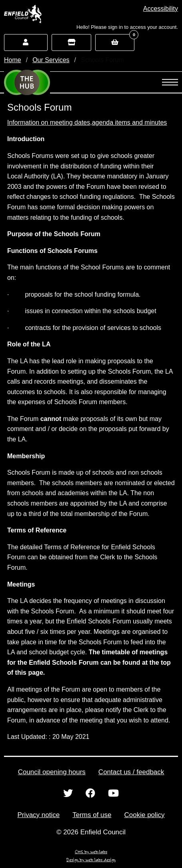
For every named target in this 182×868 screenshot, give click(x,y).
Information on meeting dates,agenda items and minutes (87, 122)
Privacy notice (38, 815)
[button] (161, 9)
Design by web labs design (91, 860)
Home (13, 60)
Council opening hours (52, 772)
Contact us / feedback (131, 772)
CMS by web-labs (91, 852)
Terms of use (92, 815)
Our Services (51, 60)
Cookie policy (145, 815)
